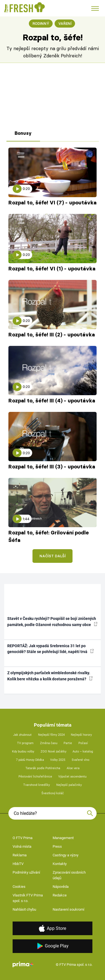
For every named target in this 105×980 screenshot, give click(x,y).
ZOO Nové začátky (53, 752)
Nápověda (61, 887)
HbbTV (18, 864)
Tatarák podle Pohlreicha (43, 768)
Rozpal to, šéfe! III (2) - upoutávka (52, 335)
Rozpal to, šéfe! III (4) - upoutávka (52, 401)
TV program (25, 743)
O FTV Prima (23, 838)
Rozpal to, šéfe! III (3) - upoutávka (52, 467)
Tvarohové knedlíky (37, 785)
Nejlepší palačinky (69, 785)
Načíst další (53, 556)
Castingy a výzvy (66, 855)
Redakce (60, 895)
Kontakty (60, 864)
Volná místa (22, 846)
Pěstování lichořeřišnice (35, 777)
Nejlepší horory (81, 735)
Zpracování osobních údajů (69, 875)
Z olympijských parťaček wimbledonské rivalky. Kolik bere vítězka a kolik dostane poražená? (50, 676)
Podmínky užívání (26, 872)
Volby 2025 (58, 760)
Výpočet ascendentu (72, 777)
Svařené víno (81, 760)
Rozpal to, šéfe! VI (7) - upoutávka (53, 203)
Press (57, 846)
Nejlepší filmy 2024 (51, 735)
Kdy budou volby (23, 752)
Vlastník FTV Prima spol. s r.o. (28, 898)
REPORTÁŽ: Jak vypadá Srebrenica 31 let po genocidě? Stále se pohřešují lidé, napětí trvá (51, 649)
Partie (68, 743)
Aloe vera (73, 768)
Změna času (49, 743)
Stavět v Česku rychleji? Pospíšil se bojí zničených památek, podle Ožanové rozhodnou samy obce (52, 621)
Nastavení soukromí (68, 909)
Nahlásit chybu (24, 909)
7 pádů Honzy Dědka (30, 760)
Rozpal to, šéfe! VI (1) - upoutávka (52, 269)
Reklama (20, 855)
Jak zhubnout (22, 735)
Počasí (83, 743)
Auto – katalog (83, 752)
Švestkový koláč (53, 793)
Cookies (19, 887)
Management (63, 838)
